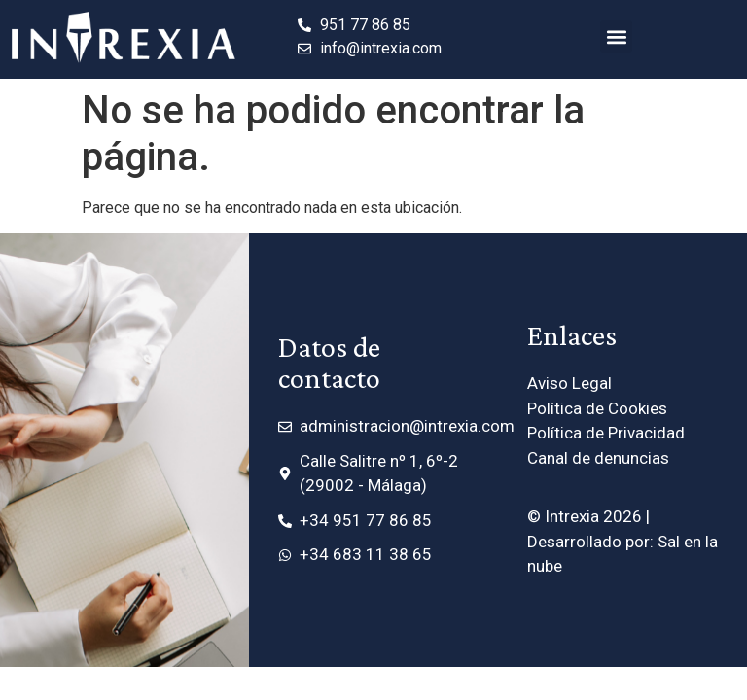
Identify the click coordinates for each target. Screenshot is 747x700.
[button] (616, 36)
